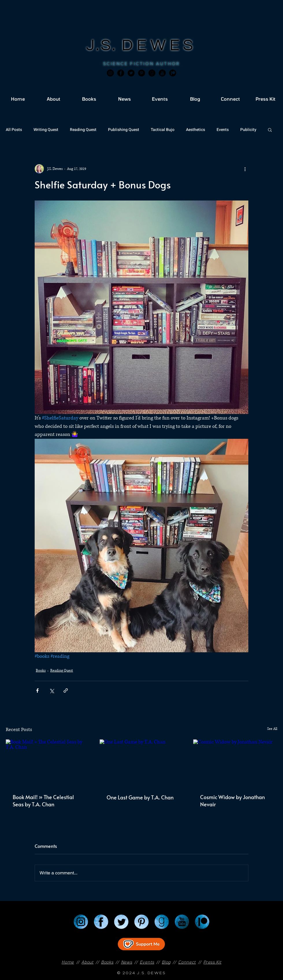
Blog (166, 962)
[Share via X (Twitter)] (52, 691)
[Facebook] (121, 73)
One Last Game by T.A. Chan (140, 797)
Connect (187, 962)
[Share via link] (66, 691)
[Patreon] (202, 922)
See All (272, 729)
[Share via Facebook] (37, 691)
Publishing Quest (124, 130)
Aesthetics (196, 130)
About (87, 962)
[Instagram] (110, 73)
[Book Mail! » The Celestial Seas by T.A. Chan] (48, 763)
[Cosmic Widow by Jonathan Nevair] (235, 763)
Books (41, 671)
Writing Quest (46, 130)
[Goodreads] (152, 73)
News (127, 962)
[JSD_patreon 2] (173, 73)
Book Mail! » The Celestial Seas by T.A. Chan (43, 801)
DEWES (159, 45)
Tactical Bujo (163, 130)
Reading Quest (83, 130)
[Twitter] (131, 73)
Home (68, 962)
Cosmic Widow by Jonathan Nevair (232, 801)
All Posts (14, 130)
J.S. (104, 45)
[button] (270, 130)
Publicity (248, 130)
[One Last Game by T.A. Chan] (142, 763)
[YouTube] (182, 922)
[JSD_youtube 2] (162, 73)
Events (223, 130)
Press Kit (212, 962)
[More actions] (245, 169)
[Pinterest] (141, 73)
